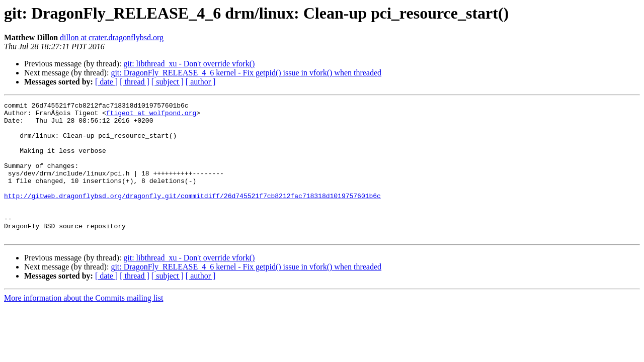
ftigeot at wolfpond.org (151, 116)
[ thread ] (135, 82)
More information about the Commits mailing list (84, 325)
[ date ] (106, 82)
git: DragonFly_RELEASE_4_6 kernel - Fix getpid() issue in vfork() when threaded (246, 73)
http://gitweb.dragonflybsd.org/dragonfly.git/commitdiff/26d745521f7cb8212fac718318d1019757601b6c (192, 215)
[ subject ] (168, 82)
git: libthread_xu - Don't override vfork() (189, 64)
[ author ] (201, 82)
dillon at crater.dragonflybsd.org (112, 37)
